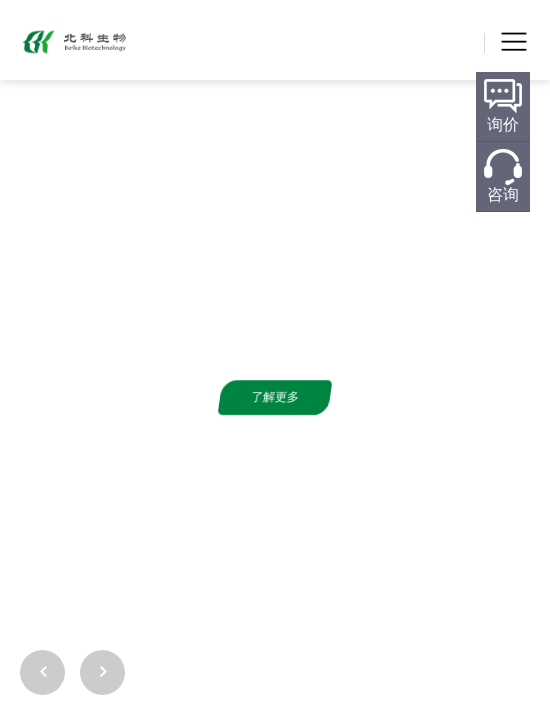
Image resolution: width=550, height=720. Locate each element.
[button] (523, 630)
